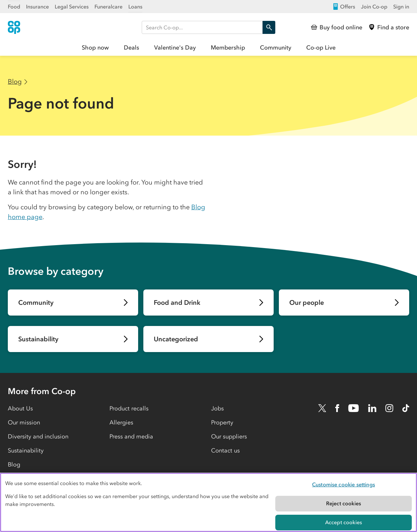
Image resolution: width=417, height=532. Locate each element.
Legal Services (72, 7)
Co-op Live (321, 48)
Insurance (37, 7)
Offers (344, 7)
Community (276, 48)
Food (14, 7)
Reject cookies (344, 503)
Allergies (121, 422)
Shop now (95, 48)
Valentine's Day (175, 48)
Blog (15, 81)
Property (222, 422)
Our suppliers (229, 436)
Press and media (131, 436)
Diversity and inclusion (38, 436)
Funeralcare (108, 7)
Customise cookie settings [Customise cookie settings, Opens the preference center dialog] (344, 484)
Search (267, 27)
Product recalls (129, 408)
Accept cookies (344, 522)
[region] (208, 502)
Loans (135, 7)
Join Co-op (374, 7)
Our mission (24, 422)
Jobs (217, 408)
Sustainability (26, 451)
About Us (20, 408)
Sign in (401, 7)
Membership (228, 48)
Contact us (225, 451)
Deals (131, 48)
